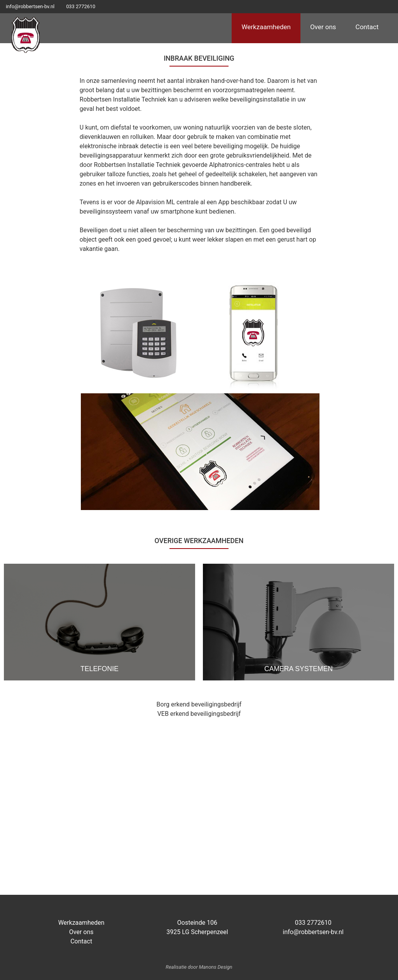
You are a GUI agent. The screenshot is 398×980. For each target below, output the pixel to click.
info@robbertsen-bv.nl (30, 6)
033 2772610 (81, 6)
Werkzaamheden (266, 27)
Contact (367, 27)
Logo (26, 35)
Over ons (323, 27)
